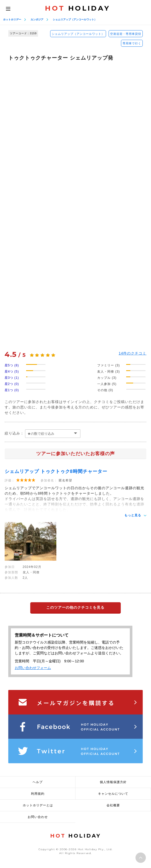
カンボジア (37, 19)
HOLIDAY (78, 8)
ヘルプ (38, 782)
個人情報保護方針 (113, 782)
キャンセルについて (113, 794)
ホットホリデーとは (38, 805)
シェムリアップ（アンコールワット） (75, 19)
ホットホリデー (12, 19)
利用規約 (38, 794)
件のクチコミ (133, 353)
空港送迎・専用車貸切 (126, 34)
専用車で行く (132, 43)
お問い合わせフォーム (33, 668)
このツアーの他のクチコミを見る (75, 607)
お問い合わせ (38, 817)
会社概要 (113, 805)
